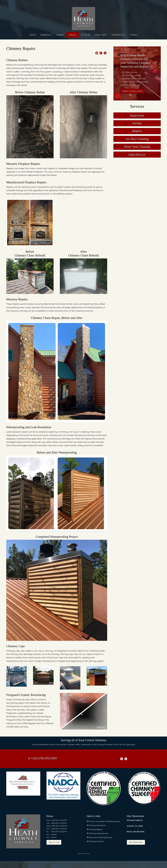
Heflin (78, 744)
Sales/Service (118, 35)
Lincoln (94, 744)
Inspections (46, 35)
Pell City (122, 744)
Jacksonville (86, 744)
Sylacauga (131, 744)
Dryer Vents (101, 35)
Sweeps (60, 35)
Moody (101, 744)
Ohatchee (108, 744)
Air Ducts (86, 35)
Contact (134, 35)
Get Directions (136, 842)
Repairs (73, 35)
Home (32, 35)
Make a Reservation (132, 91)
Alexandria (44, 744)
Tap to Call (54, 842)
